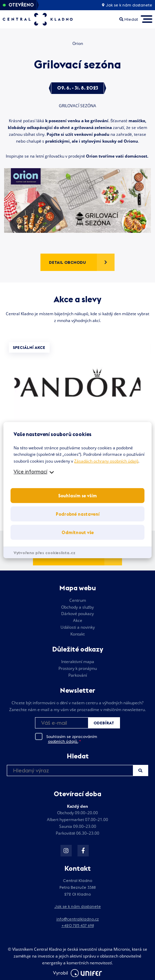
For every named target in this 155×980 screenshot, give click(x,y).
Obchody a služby (78, 607)
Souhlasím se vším (77, 496)
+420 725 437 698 (78, 925)
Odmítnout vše (78, 532)
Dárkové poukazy (77, 614)
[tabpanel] (77, 404)
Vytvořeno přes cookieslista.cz (45, 553)
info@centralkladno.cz (78, 919)
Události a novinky (78, 627)
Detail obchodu (67, 262)
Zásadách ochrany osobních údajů (106, 461)
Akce (78, 620)
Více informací (30, 472)
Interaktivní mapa (78, 662)
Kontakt (77, 634)
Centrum (78, 600)
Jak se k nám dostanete (127, 5)
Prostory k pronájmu (78, 668)
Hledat (140, 770)
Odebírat (104, 723)
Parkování (78, 675)
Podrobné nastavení (78, 514)
